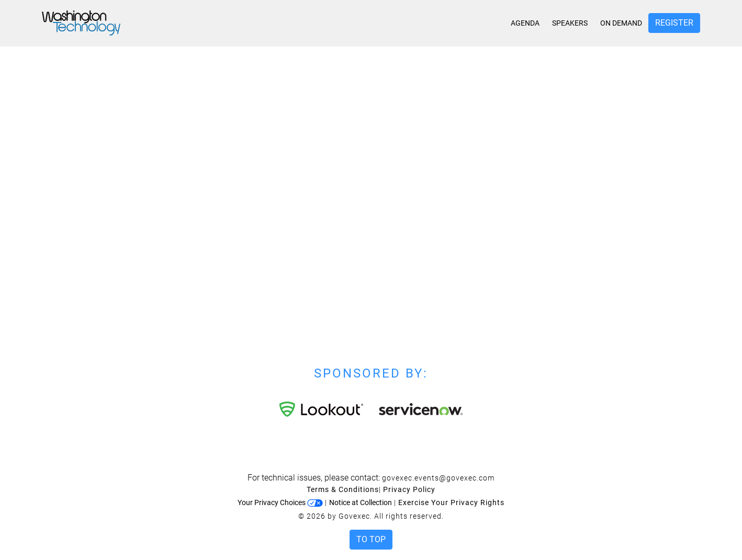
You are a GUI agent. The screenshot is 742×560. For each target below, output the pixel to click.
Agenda (525, 23)
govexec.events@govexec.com (438, 478)
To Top (371, 539)
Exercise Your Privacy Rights (451, 502)
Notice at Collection (361, 502)
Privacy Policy (409, 489)
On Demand (621, 23)
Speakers (570, 23)
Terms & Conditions (343, 489)
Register (674, 23)
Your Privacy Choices (280, 502)
